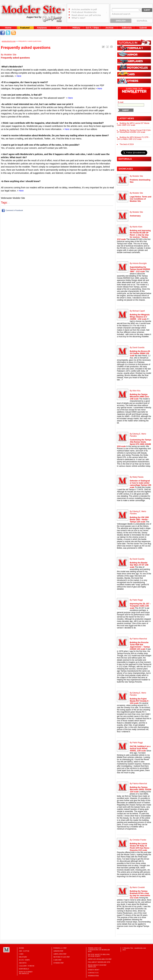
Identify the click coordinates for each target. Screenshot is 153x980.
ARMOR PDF (58, 951)
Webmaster (93, 976)
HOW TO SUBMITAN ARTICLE (26, 973)
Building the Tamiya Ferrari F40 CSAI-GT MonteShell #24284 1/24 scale (134, 131)
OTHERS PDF (59, 963)
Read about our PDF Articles (97, 966)
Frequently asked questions (30, 41)
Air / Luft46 (24, 951)
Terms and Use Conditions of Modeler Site (99, 950)
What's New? (94, 970)
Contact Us (93, 973)
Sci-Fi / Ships (24, 960)
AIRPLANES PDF (60, 954)
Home (21, 948)
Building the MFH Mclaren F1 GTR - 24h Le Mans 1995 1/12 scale (133, 138)
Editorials (24, 969)
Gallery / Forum (27, 966)
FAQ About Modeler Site (99, 962)
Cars (21, 954)
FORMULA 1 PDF (60, 948)
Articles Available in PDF (100, 959)
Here (19, 76)
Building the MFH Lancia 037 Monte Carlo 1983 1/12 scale (133, 124)
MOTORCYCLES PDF (62, 957)
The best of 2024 (127, 144)
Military (23, 957)
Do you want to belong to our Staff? (99, 955)
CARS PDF (57, 960)
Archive (23, 963)
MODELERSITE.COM (9, 41)
